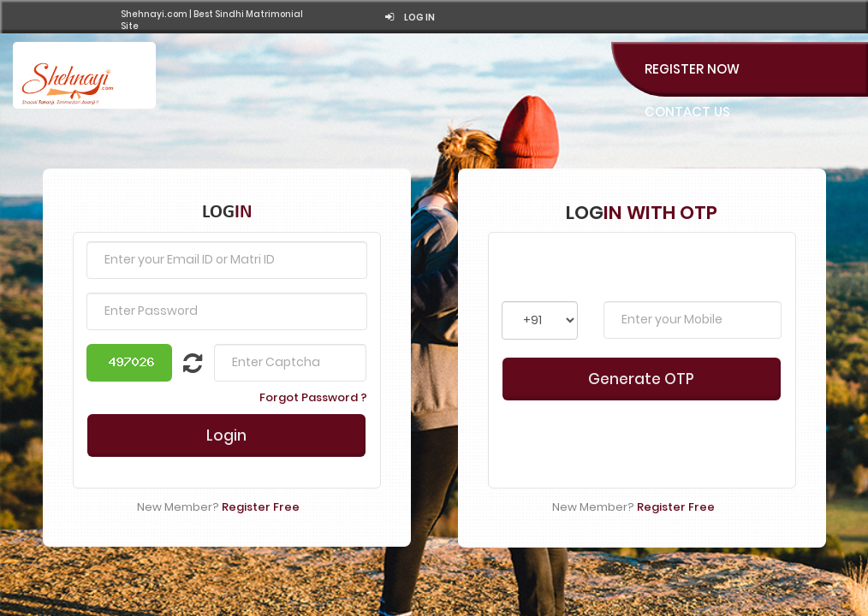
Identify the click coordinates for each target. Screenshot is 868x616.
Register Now (692, 69)
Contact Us (687, 112)
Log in (410, 18)
